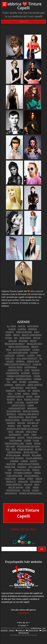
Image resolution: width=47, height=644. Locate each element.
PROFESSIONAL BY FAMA (28, 446)
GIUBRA (23, 382)
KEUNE (29, 397)
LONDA (30, 405)
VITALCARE (23, 482)
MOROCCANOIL (12, 420)
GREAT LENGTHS (35, 385)
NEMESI (11, 426)
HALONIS (21, 391)
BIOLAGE (13, 341)
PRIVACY (12, 630)
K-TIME (18, 394)
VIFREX (30, 479)
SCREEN (24, 461)
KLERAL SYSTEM (32, 399)
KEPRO (35, 394)
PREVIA (37, 443)
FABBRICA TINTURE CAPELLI (23, 529)
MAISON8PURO (14, 411)
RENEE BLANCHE (25, 449)
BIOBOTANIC (25, 338)
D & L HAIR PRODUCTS (27, 358)
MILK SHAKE (31, 417)
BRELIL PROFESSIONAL (19, 347)
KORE (10, 402)
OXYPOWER (10, 438)
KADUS (26, 394)
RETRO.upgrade (13, 455)
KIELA (20, 399)
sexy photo (24, 613)
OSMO (26, 435)
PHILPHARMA (16, 440)
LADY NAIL (19, 402)
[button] (23, 623)
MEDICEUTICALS (16, 417)
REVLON (26, 455)
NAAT (38, 420)
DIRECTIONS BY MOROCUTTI (18, 364)
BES (16, 338)
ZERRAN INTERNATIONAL (31, 493)
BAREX (8, 335)
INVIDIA (36, 391)
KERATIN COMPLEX (16, 397)
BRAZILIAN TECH (35, 344)
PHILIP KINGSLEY (34, 438)
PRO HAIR (10, 446)
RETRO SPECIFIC (31, 452)
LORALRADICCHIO (17, 408)
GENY (15, 382)
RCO (8, 449)
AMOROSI (33, 329)
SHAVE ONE (10, 467)
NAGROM (11, 423)
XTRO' (28, 487)
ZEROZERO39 (11, 493)
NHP (19, 426)
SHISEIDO (22, 467)
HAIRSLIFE (10, 391)
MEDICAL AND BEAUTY (28, 414)
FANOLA (36, 373)
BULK (9, 350)
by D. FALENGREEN (22, 350)
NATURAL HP (33, 423)
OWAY (34, 435)
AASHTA (22, 326)
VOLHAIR (28, 484)
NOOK (35, 426)
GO (42, 549)
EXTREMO (25, 373)
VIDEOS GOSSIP (32, 630)
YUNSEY (36, 490)
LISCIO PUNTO (18, 405)
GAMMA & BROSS (24, 379)
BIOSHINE (23, 341)
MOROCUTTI (27, 420)
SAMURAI (14, 461)
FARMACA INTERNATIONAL (19, 376)
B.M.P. (37, 332)
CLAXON (31, 355)
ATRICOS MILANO (24, 332)
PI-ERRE (27, 440)
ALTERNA (22, 329)
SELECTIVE (11, 464)
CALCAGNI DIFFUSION (18, 353)
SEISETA (33, 461)
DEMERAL (20, 361)
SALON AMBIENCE (34, 458)
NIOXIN (27, 426)
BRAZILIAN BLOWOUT (15, 344)
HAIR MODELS (17, 388)
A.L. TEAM (11, 326)
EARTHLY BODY (15, 367)
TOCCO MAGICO (32, 476)
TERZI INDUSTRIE (14, 476)
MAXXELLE (11, 414)
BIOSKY (33, 341)
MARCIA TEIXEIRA (31, 411)
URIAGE (21, 479)
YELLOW (26, 490)
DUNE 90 (37, 364)
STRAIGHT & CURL (22, 470)
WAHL (37, 484)
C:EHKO (36, 350)
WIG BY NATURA (16, 487)
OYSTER (21, 438)
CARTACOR (10, 355)
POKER (29, 443)
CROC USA (10, 358)
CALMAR (34, 353)
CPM (39, 355)
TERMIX (37, 473)
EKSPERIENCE (31, 367)
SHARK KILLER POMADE (28, 464)
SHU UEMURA (34, 467)
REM (14, 449)
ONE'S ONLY (31, 432)
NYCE (11, 432)
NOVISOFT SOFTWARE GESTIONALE (23, 429)
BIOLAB (37, 338)
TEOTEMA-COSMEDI (23, 473)
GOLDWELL (34, 382)
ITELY (10, 394)
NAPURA (21, 423)
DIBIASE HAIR (33, 361)
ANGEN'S (10, 332)
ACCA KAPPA (33, 326)
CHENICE (21, 355)
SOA (10, 470)
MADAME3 (32, 408)
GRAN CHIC (20, 385)
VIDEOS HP (20, 630)
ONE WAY (20, 432)
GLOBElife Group (36, 628)
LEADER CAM (32, 402)
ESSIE (27, 370)
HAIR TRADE (31, 388)
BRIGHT (35, 347)
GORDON (9, 385)
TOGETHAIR (10, 479)
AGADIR (12, 329)
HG (29, 391)
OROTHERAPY (15, 435)
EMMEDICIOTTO (15, 370)
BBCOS (17, 335)
